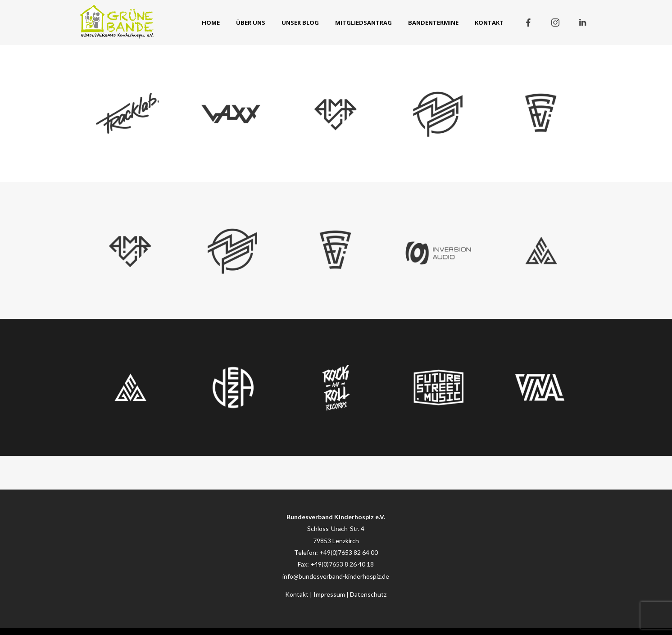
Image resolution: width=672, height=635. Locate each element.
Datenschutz (368, 594)
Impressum (329, 594)
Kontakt (297, 594)
